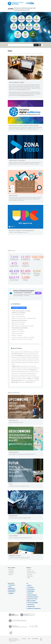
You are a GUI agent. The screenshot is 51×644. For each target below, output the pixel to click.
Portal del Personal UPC (33, 597)
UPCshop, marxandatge (33, 603)
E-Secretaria (30, 587)
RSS (29, 639)
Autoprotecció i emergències (34, 608)
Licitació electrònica (32, 595)
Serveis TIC (30, 593)
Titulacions (11, 574)
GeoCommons (12, 590)
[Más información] (42, 45)
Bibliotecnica (12, 588)
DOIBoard (11, 593)
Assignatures (11, 573)
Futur (10, 587)
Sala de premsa (31, 605)
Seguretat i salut (31, 607)
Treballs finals (30, 576)
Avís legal (41, 639)
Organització (11, 571)
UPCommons (12, 585)
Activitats (29, 569)
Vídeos (29, 578)
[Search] (21, 45)
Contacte (24, 639)
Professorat (11, 569)
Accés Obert (30, 574)
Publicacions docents (31, 573)
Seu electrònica (31, 589)
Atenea (29, 585)
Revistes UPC (12, 592)
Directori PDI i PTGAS (32, 599)
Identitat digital (31, 591)
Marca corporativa (31, 601)
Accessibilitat (35, 639)
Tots (36, 45)
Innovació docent (31, 571)
